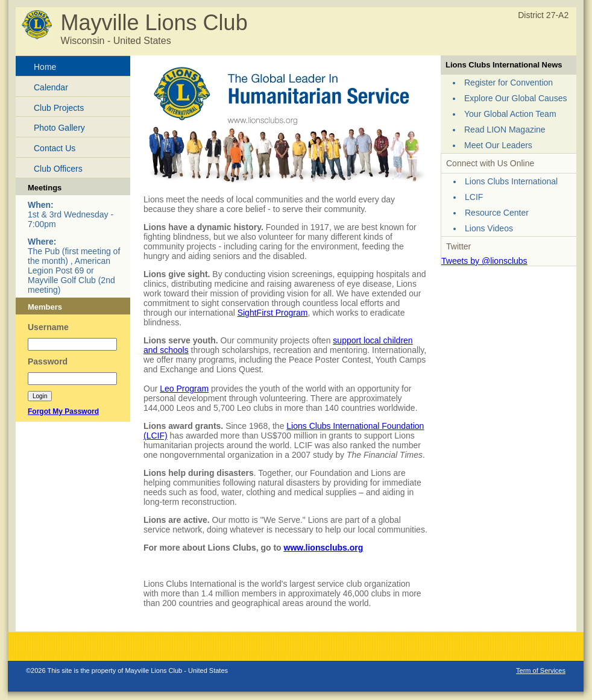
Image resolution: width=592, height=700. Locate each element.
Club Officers (58, 169)
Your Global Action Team (510, 114)
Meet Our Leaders (498, 145)
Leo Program (184, 389)
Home (45, 67)
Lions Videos (489, 228)
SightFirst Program (273, 313)
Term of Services (541, 670)
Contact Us (55, 148)
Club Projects (59, 108)
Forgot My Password (63, 411)
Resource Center (497, 213)
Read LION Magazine (505, 130)
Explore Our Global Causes (515, 98)
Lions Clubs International (511, 181)
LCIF (474, 197)
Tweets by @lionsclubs (484, 261)
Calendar (51, 87)
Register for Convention (509, 83)
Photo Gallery (59, 128)
